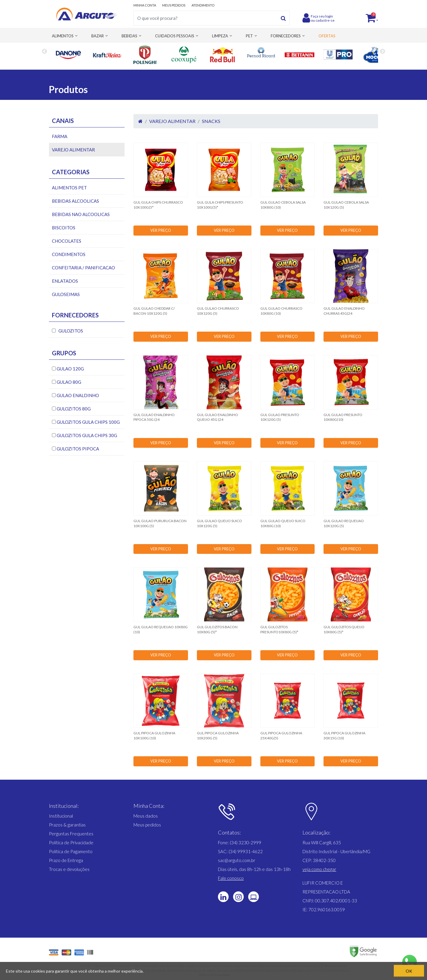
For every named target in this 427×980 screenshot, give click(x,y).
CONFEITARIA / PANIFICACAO (83, 268)
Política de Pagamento (71, 851)
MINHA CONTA (145, 5)
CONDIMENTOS (69, 254)
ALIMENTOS (63, 36)
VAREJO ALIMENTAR (73, 150)
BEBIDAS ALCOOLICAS (75, 201)
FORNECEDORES (286, 36)
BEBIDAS (129, 36)
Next (383, 55)
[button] (319, 869)
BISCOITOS (64, 228)
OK (409, 971)
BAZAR (98, 36)
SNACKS (211, 121)
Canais (63, 121)
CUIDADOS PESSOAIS (175, 36)
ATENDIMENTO (203, 5)
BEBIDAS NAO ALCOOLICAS (81, 214)
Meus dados (146, 816)
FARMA (60, 136)
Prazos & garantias (67, 825)
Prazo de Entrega (66, 860)
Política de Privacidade (71, 842)
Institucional (61, 816)
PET (249, 36)
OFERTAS (327, 36)
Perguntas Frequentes (71, 834)
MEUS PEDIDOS (174, 5)
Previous (44, 55)
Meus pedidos (147, 825)
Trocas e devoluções (69, 869)
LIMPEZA (220, 36)
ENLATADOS (65, 281)
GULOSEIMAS (66, 294)
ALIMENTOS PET (69, 188)
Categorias (71, 172)
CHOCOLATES (67, 241)
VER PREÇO (161, 230)
